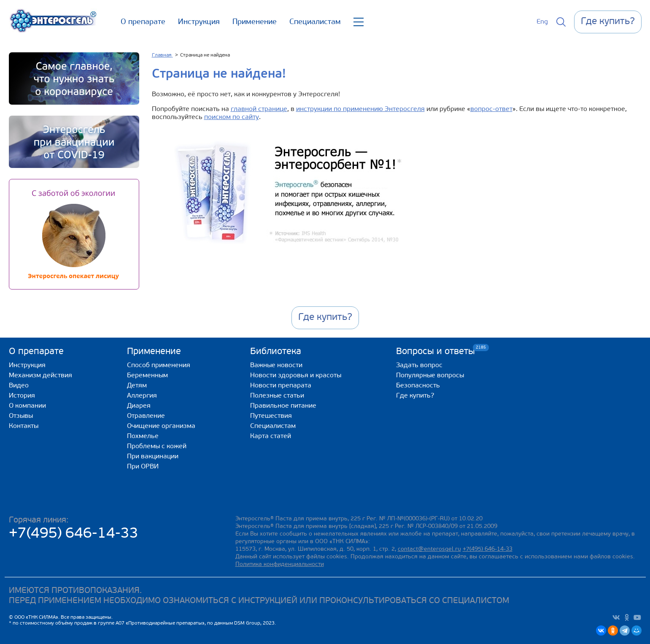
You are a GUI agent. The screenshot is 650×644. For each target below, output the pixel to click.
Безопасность (418, 386)
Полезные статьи (277, 396)
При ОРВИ (143, 467)
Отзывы (21, 416)
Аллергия (142, 396)
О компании (27, 406)
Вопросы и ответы (436, 351)
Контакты (24, 426)
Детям (137, 386)
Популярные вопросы (430, 376)
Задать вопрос (419, 365)
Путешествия (271, 416)
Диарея (139, 406)
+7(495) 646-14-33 (74, 534)
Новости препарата (281, 386)
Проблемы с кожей (157, 446)
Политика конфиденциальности (280, 564)
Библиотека (276, 352)
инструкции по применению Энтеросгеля (360, 109)
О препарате (143, 22)
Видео (19, 386)
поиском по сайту (232, 117)
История (22, 396)
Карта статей (271, 436)
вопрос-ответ (491, 109)
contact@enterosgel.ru (429, 549)
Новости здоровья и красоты (296, 376)
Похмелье (143, 436)
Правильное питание (283, 406)
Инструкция (199, 22)
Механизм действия (40, 376)
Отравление (146, 416)
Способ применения (159, 365)
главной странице (259, 109)
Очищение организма (161, 426)
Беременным (147, 376)
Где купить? (415, 396)
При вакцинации (153, 457)
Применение (255, 22)
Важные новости (276, 365)
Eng (542, 22)
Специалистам (315, 22)
